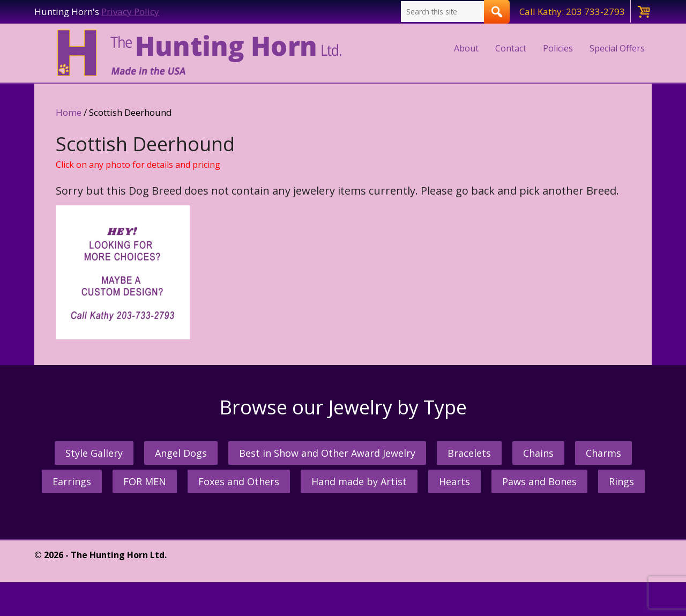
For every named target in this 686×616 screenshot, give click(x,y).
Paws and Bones (539, 481)
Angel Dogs (181, 453)
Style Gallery (94, 453)
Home (69, 112)
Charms (603, 453)
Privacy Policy (130, 12)
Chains (538, 453)
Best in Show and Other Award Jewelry (327, 453)
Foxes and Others (239, 481)
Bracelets (469, 453)
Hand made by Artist (359, 481)
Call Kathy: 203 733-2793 (572, 12)
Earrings (72, 481)
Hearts (454, 481)
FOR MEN (145, 481)
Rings (621, 481)
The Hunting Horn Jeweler (202, 53)
